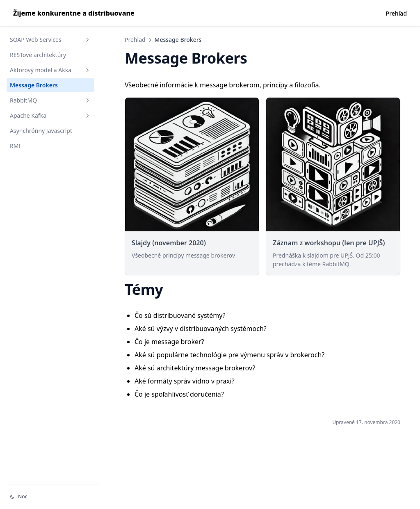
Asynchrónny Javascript (41, 131)
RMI (15, 146)
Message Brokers (34, 85)
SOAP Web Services (50, 40)
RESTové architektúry (38, 55)
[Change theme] (52, 497)
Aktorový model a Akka (50, 70)
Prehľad (135, 40)
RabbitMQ (50, 100)
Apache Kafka (50, 115)
